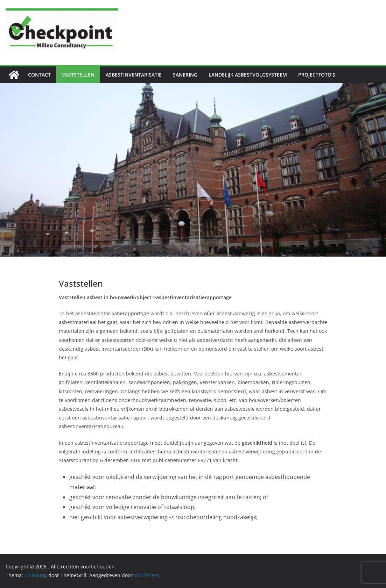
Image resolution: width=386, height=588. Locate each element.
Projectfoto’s (317, 75)
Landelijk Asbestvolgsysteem (248, 75)
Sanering (185, 75)
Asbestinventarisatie (134, 75)
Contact (39, 75)
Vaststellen (78, 75)
